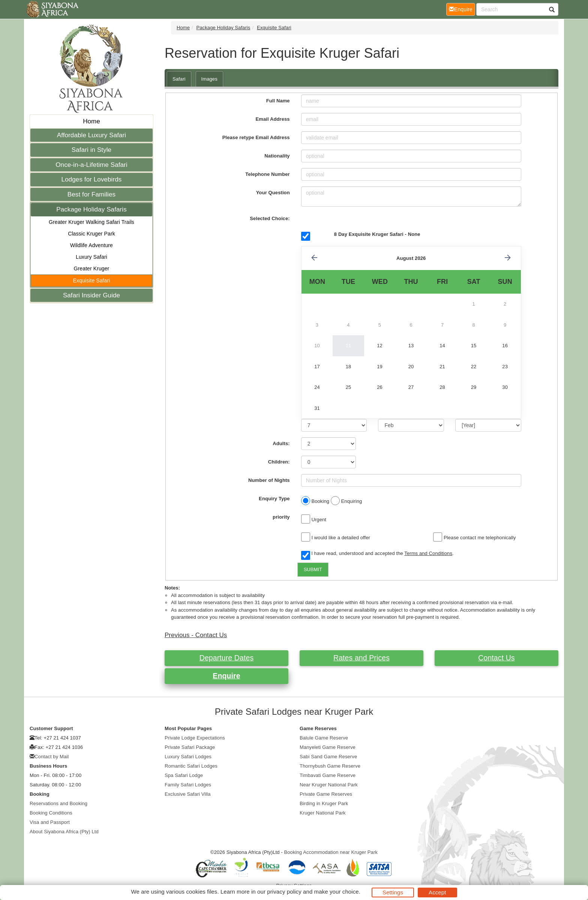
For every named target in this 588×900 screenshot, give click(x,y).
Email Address (273, 119)
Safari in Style (91, 150)
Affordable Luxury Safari (91, 135)
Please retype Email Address (256, 137)
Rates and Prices (361, 658)
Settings (393, 892)
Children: (279, 462)
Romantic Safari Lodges (191, 766)
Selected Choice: (270, 218)
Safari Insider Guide (91, 295)
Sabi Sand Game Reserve (328, 757)
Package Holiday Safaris (91, 209)
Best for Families (91, 194)
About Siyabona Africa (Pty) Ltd (64, 832)
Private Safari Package (190, 747)
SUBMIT (313, 569)
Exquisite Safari (92, 280)
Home (91, 121)
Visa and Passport (50, 822)
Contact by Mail (52, 757)
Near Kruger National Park (329, 785)
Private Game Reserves (326, 794)
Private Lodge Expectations (195, 738)
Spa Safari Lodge (184, 775)
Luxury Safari (91, 257)
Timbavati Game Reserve (328, 775)
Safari (179, 79)
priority (281, 517)
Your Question (273, 193)
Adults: (281, 443)
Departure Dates (227, 658)
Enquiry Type (274, 499)
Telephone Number (267, 174)
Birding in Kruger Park (324, 803)
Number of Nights (269, 480)
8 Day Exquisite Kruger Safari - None (377, 234)
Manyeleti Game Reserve (328, 747)
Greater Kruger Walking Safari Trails (91, 222)
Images (209, 79)
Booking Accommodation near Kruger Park (331, 852)
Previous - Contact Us (196, 635)
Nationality (277, 156)
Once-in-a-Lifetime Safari (91, 165)
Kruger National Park (323, 813)
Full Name (278, 101)
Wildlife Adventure (91, 245)
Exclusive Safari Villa (188, 794)
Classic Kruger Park (91, 234)
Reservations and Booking (58, 803)
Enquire (226, 676)
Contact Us (496, 658)
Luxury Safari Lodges (188, 757)
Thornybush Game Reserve (330, 766)
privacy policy (284, 892)
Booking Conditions (51, 813)
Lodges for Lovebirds (92, 179)
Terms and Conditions (428, 553)
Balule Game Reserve (324, 738)
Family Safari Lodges (188, 785)
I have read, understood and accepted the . (377, 554)
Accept (437, 892)
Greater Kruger (92, 268)
